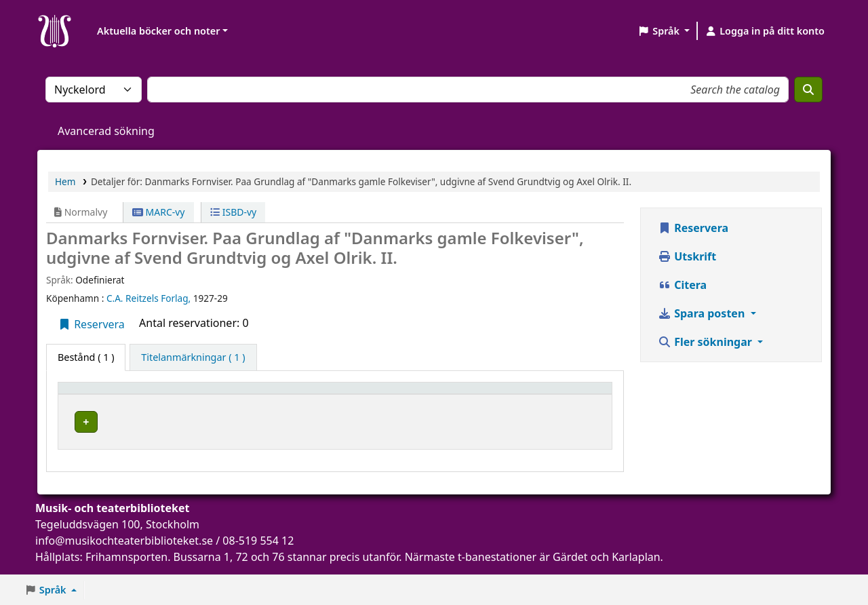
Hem (65, 181)
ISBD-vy (233, 212)
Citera (682, 285)
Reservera (91, 324)
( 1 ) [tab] (86, 357)
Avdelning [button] (288, 394)
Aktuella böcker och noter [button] (158, 31)
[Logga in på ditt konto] (765, 31)
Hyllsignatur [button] (394, 394)
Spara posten (703, 313)
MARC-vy (159, 212)
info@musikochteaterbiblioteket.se (124, 550)
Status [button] (576, 394)
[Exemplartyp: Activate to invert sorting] (102, 394)
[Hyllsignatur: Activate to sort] (456, 394)
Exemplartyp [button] (95, 394)
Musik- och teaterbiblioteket (190, 426)
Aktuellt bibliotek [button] (194, 394)
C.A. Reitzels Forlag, (150, 298)
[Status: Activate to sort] (584, 394)
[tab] (193, 357)
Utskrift (687, 256)
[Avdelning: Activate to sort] (308, 394)
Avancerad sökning (106, 131)
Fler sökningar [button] (706, 342)
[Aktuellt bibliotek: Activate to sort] (202, 394)
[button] (664, 31)
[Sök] (808, 90)
